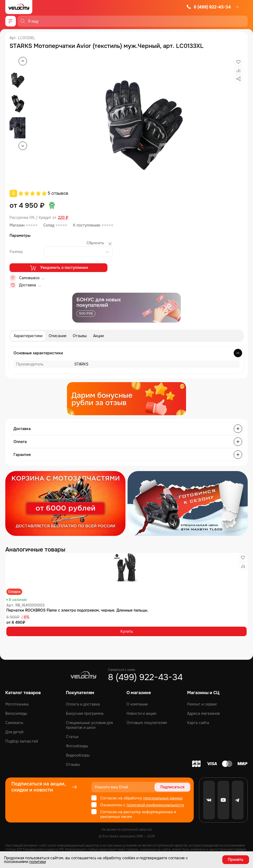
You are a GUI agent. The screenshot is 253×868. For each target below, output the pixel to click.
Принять (236, 860)
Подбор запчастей (22, 741)
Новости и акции (141, 713)
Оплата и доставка (83, 704)
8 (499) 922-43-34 (209, 7)
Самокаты (14, 723)
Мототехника (17, 704)
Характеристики (28, 336)
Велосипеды (16, 713)
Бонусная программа (85, 713)
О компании (137, 704)
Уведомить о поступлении (59, 268)
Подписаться (172, 787)
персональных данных (163, 798)
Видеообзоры (78, 755)
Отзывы (80, 336)
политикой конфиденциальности (155, 805)
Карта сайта (198, 723)
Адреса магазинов (204, 713)
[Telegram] (238, 800)
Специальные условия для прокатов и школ (89, 725)
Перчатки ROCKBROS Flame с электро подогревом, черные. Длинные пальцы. (77, 610)
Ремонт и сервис (202, 704)
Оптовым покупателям (147, 723)
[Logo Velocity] (19, 7)
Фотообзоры (77, 746)
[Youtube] (223, 800)
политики (38, 862)
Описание (58, 336)
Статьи (72, 737)
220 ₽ (63, 218)
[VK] (209, 800)
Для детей (14, 732)
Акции (98, 336)
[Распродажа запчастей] (65, 503)
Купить (127, 631)
